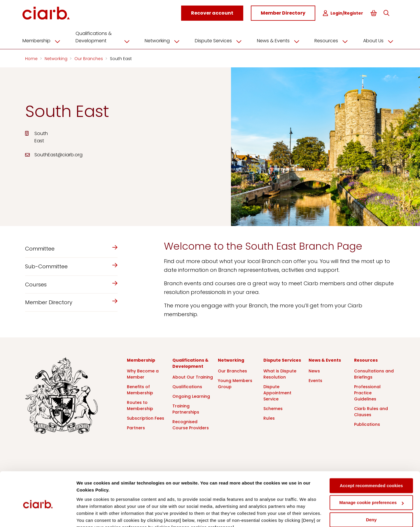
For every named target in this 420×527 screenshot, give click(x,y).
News (314, 370)
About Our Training (193, 376)
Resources (331, 40)
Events (315, 380)
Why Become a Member (143, 373)
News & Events (279, 40)
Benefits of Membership (140, 389)
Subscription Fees (146, 417)
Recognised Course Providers (191, 424)
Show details (90, 515)
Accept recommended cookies (371, 458)
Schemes (273, 408)
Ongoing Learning (191, 395)
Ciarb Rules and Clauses (371, 411)
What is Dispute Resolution (280, 373)
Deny (371, 492)
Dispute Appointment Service (277, 392)
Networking (165, 40)
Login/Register (344, 13)
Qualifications (187, 386)
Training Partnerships (186, 408)
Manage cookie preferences (371, 475)
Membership (46, 40)
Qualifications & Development (106, 36)
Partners (136, 427)
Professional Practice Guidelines (367, 392)
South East (121, 58)
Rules (269, 417)
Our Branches (89, 58)
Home (32, 58)
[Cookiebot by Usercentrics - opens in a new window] (38, 516)
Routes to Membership (140, 405)
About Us (378, 40)
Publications (367, 423)
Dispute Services (220, 40)
